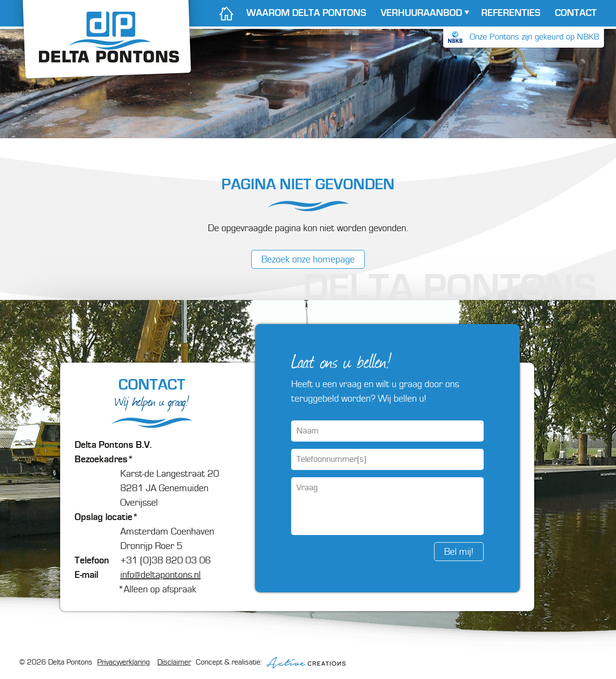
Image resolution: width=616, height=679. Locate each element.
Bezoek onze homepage (308, 260)
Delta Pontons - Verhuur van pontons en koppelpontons (107, 49)
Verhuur (421, 13)
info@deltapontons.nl (160, 575)
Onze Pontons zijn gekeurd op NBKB (524, 37)
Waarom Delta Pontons (306, 13)
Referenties (511, 13)
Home (226, 13)
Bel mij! (459, 552)
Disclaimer (174, 662)
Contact (576, 13)
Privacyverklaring (123, 662)
